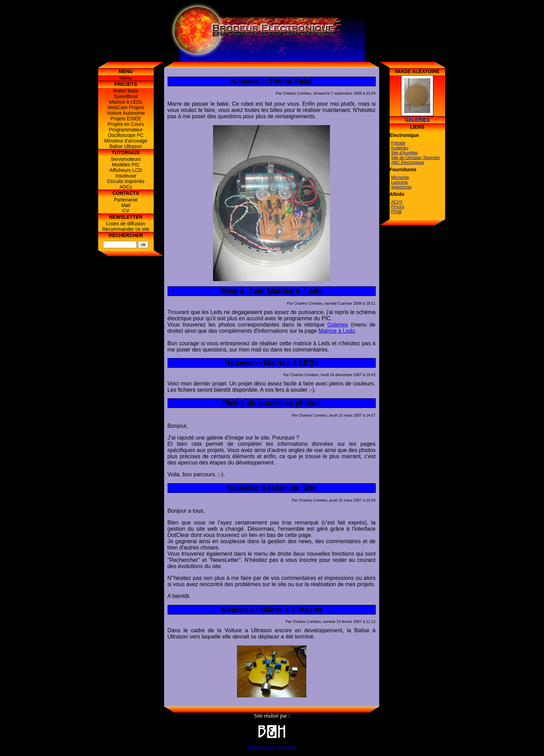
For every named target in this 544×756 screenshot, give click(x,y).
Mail (126, 205)
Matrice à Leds (337, 331)
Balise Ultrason (126, 146)
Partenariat (126, 200)
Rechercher (126, 235)
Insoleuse (126, 176)
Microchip (400, 177)
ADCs (126, 187)
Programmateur (126, 130)
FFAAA (398, 207)
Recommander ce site (126, 229)
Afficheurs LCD (126, 170)
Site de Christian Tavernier (416, 158)
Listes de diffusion (126, 224)
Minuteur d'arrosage (126, 141)
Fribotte (398, 143)
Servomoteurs (126, 159)
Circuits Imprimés (126, 181)
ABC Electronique (408, 163)
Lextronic (400, 182)
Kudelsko (400, 148)
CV (126, 211)
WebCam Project (126, 107)
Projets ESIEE (126, 119)
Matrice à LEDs (126, 102)
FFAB (397, 212)
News (126, 78)
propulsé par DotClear (272, 747)
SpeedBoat (126, 96)
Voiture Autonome (126, 113)
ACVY (397, 202)
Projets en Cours (126, 124)
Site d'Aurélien (405, 153)
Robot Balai (126, 91)
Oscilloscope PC (126, 135)
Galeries (338, 325)
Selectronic (402, 187)
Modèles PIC (126, 165)
